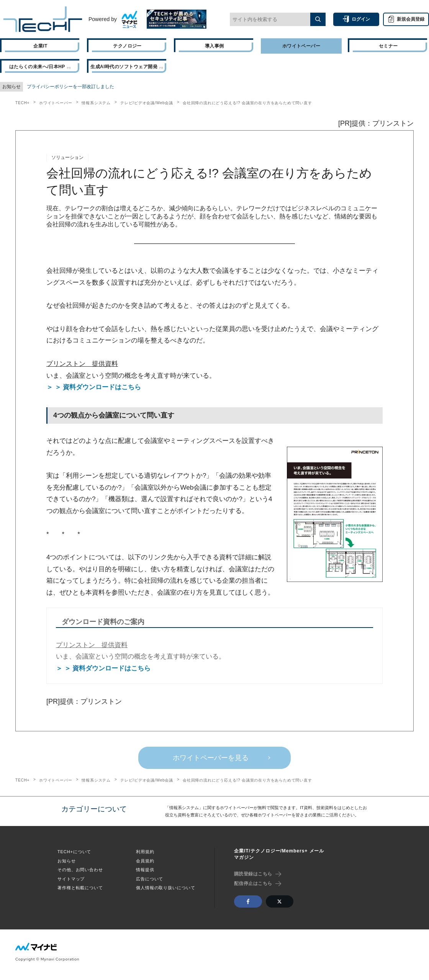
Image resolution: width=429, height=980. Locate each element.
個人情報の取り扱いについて (165, 888)
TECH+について (74, 852)
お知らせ (67, 861)
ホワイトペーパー (56, 103)
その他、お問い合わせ (80, 870)
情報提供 (145, 870)
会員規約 (145, 861)
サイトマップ (71, 879)
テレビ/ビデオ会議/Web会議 (147, 103)
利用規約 (145, 852)
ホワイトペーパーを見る (211, 758)
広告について (150, 879)
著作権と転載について (80, 888)
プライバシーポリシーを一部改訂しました (70, 87)
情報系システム (96, 103)
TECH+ (22, 103)
